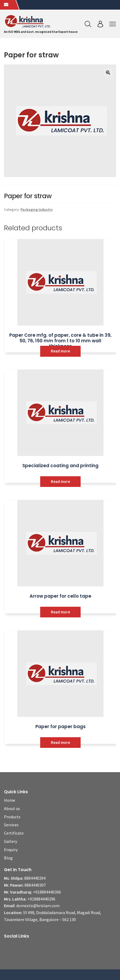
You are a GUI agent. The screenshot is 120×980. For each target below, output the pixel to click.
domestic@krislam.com (38, 906)
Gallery (11, 841)
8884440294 (35, 878)
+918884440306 (47, 892)
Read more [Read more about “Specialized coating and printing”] (60, 481)
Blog (8, 858)
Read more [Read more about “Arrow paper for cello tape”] (60, 612)
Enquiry (11, 850)
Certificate (14, 833)
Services (11, 825)
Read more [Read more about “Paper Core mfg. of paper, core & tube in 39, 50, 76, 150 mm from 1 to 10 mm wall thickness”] (60, 351)
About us (12, 808)
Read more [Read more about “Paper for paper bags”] (60, 742)
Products (12, 817)
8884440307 (35, 885)
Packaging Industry (37, 209)
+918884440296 (41, 899)
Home (10, 800)
